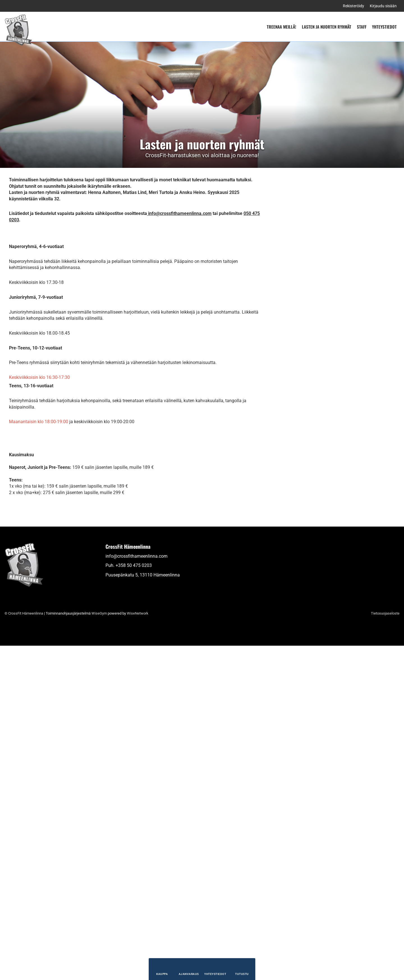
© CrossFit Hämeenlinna (24, 948)
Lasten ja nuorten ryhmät (327, 27)
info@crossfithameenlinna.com (136, 890)
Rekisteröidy (353, 6)
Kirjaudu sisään (383, 6)
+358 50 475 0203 (134, 900)
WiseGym (99, 948)
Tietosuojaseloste (385, 948)
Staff (362, 27)
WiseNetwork (138, 948)
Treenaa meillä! (282, 27)
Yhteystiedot (384, 27)
